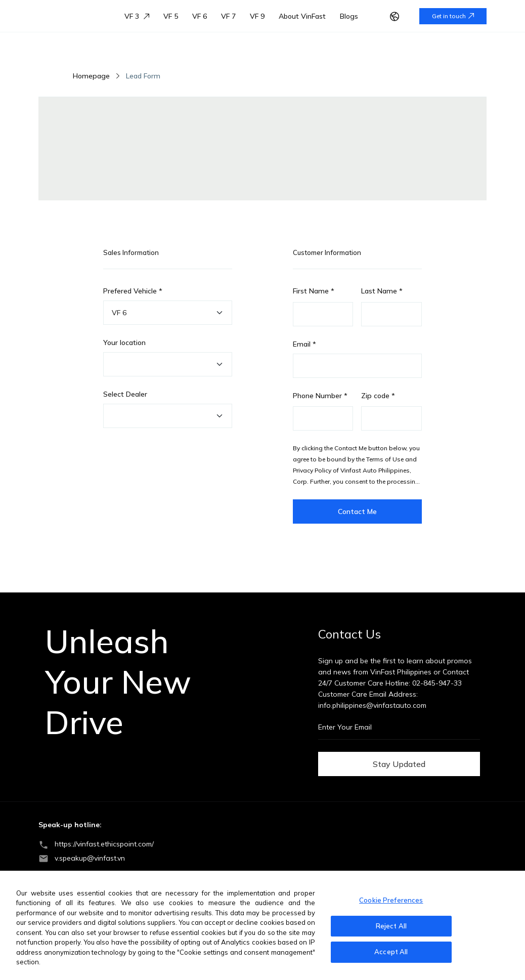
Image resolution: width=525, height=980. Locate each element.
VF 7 (228, 16)
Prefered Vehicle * (133, 291)
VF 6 (200, 16)
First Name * (314, 291)
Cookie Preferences (391, 900)
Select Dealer (125, 394)
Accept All (391, 952)
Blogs (349, 16)
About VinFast (302, 16)
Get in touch (453, 16)
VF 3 (137, 16)
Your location (124, 343)
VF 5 (171, 16)
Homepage (91, 76)
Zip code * (378, 396)
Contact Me (357, 512)
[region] (262, 925)
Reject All (391, 926)
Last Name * (382, 291)
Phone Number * (320, 396)
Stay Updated (399, 764)
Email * (304, 344)
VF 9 (257, 16)
